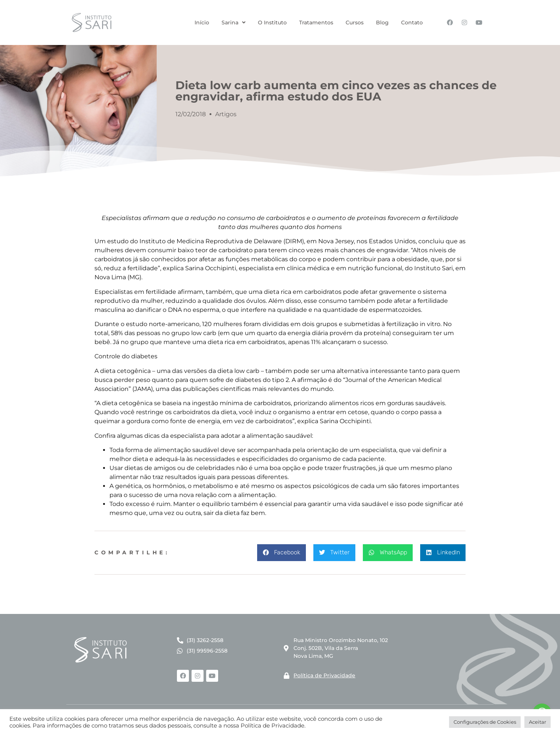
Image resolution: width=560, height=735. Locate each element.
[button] (281, 553)
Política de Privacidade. (273, 726)
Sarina (234, 22)
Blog (382, 22)
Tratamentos (316, 22)
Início (202, 22)
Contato (412, 22)
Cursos (355, 22)
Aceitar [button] (538, 722)
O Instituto (272, 22)
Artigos (226, 114)
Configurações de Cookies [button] (485, 722)
